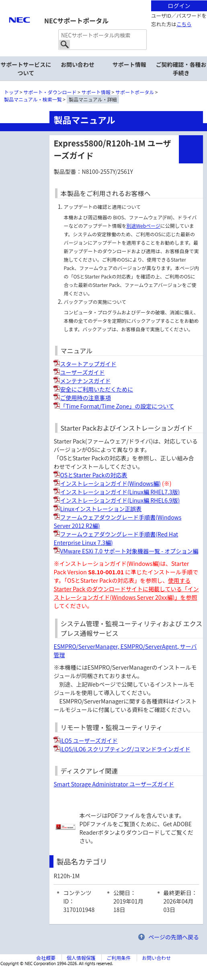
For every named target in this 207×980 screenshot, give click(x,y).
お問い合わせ (78, 64)
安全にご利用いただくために (96, 389)
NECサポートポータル (76, 21)
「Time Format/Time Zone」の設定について (117, 406)
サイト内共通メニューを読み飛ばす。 (75, 10)
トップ (11, 92)
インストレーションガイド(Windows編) (110, 483)
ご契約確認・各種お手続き (181, 69)
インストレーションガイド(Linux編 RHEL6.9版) (120, 500)
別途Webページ (143, 226)
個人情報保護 (81, 958)
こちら (184, 24)
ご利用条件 (119, 958)
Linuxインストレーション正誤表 (101, 509)
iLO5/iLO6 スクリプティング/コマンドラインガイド (125, 749)
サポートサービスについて (26, 69)
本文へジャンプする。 (103, 1)
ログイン (179, 6)
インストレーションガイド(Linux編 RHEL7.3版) (120, 492)
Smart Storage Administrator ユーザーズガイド (114, 784)
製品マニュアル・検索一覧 (33, 99)
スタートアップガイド (88, 364)
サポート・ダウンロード (50, 92)
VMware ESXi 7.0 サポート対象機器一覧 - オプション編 (129, 551)
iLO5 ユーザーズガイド (89, 741)
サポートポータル (135, 92)
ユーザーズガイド (82, 372)
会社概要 (46, 958)
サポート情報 (129, 64)
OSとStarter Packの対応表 (93, 475)
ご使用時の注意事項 (85, 398)
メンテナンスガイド (85, 381)
